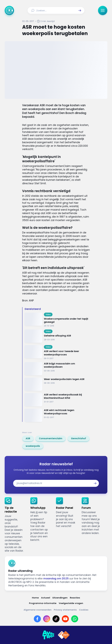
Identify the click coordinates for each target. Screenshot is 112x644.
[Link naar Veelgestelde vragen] (71, 603)
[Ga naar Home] (9, 10)
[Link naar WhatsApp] (75, 619)
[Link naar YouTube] (65, 619)
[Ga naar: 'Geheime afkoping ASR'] (57, 336)
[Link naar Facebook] (37, 619)
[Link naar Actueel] (46, 598)
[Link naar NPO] (64, 635)
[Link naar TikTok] (56, 619)
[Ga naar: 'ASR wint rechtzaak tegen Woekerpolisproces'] (57, 415)
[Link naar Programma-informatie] (43, 603)
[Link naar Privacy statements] (65, 610)
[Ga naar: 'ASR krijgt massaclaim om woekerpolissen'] (57, 369)
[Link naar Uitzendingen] (60, 598)
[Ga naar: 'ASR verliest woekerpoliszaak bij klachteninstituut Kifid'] (57, 400)
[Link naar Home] (35, 598)
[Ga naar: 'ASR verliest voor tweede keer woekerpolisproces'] (57, 352)
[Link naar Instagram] (47, 619)
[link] (28, 439)
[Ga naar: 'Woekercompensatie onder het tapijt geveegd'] (57, 320)
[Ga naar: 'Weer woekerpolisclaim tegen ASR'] (57, 384)
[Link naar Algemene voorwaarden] (38, 610)
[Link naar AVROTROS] (48, 635)
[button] (80, 10)
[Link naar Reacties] (75, 598)
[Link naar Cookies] (84, 610)
